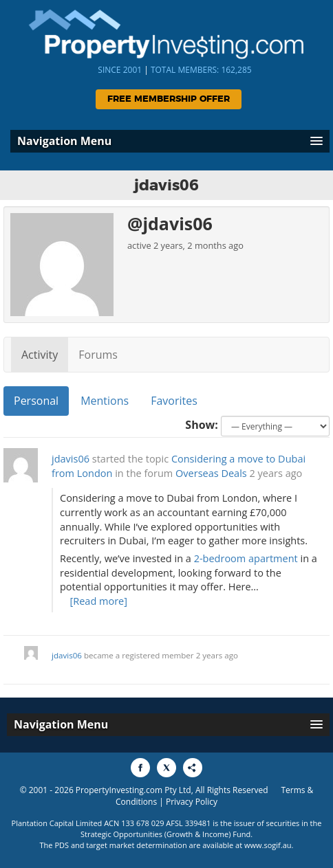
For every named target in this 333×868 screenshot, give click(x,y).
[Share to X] (166, 768)
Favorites (174, 401)
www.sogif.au (268, 845)
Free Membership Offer (169, 99)
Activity (40, 355)
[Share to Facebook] (140, 768)
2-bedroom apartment (246, 558)
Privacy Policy (192, 802)
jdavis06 (71, 459)
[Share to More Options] (193, 768)
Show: (202, 425)
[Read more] (99, 601)
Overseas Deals (211, 473)
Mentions (105, 401)
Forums (98, 355)
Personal (36, 401)
